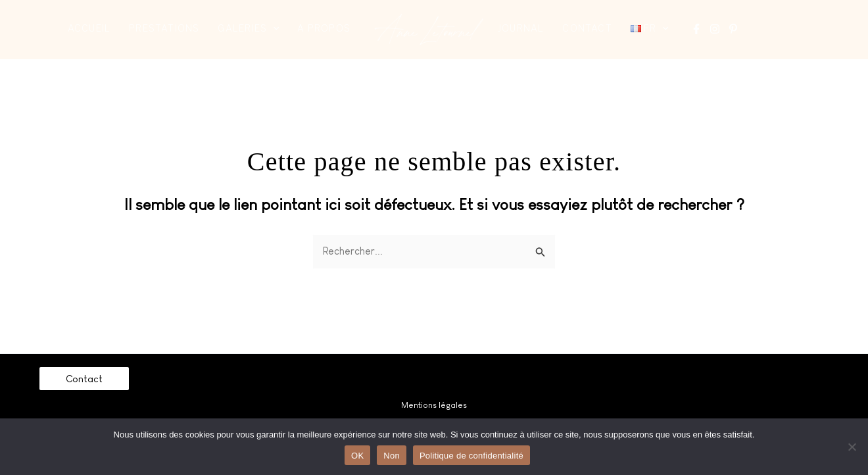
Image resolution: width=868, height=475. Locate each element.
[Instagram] (715, 29)
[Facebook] (696, 29)
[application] (273, 28)
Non (392, 456)
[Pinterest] (733, 29)
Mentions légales (434, 405)
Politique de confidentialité (471, 456)
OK (357, 456)
